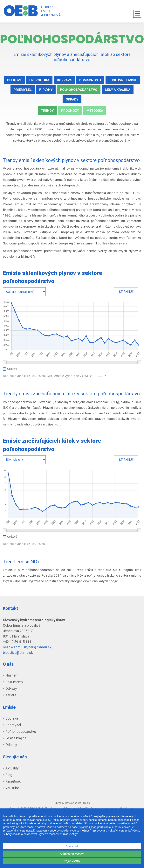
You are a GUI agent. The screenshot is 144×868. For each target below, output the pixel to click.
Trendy (47, 111)
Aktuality (12, 768)
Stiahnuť (126, 292)
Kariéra (11, 695)
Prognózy (70, 111)
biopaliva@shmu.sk (18, 653)
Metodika (95, 111)
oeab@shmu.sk (15, 647)
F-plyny (46, 90)
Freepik (86, 803)
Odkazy (11, 688)
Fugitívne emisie (123, 80)
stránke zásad (88, 827)
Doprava (64, 80)
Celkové (14, 80)
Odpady (72, 99)
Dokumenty (14, 682)
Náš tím (11, 675)
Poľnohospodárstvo (79, 90)
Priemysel (23, 90)
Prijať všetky (72, 861)
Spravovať (72, 846)
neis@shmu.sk (40, 647)
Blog (9, 775)
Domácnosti (90, 80)
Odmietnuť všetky (72, 854)
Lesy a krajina (118, 90)
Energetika (39, 80)
